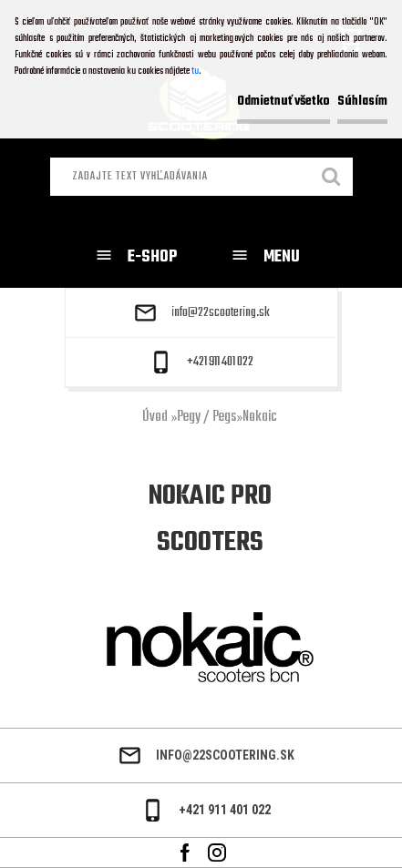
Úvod (155, 417)
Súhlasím (362, 102)
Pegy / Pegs (206, 417)
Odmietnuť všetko (283, 102)
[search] (332, 179)
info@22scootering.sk (221, 313)
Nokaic (260, 417)
